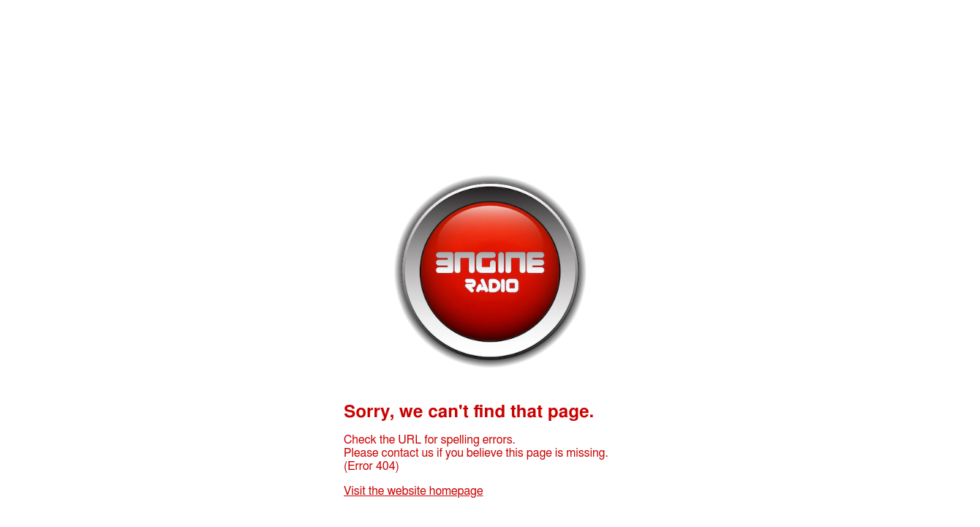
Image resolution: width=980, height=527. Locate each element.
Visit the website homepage (413, 491)
